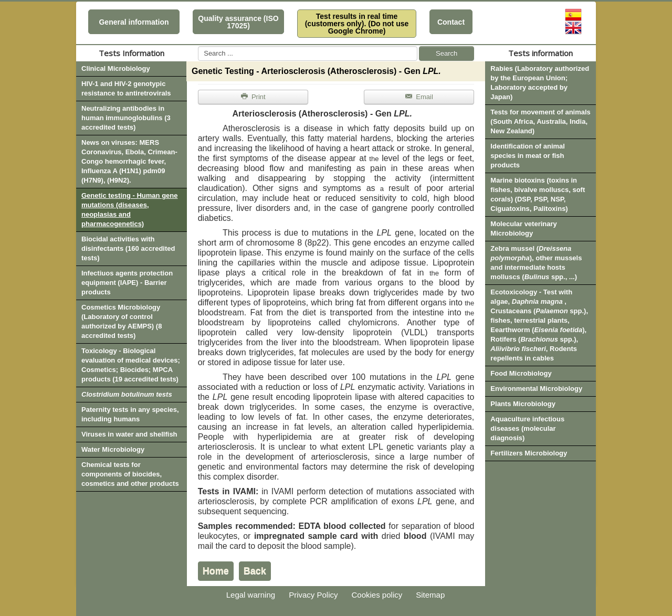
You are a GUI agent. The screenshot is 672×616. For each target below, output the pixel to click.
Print (253, 97)
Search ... (198, 46)
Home (216, 571)
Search (447, 53)
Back (255, 571)
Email (419, 97)
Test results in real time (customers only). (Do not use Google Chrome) (357, 24)
